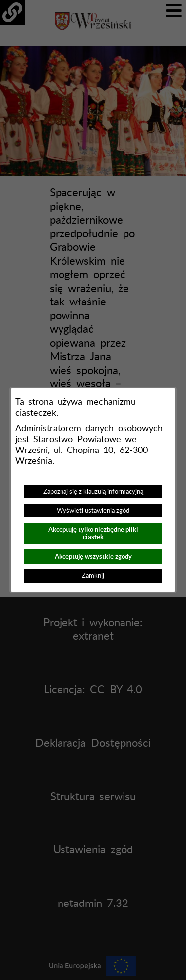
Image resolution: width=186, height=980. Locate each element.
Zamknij (93, 576)
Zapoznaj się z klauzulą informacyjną (93, 492)
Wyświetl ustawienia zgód (93, 511)
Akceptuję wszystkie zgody (93, 557)
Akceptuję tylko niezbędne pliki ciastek (93, 533)
